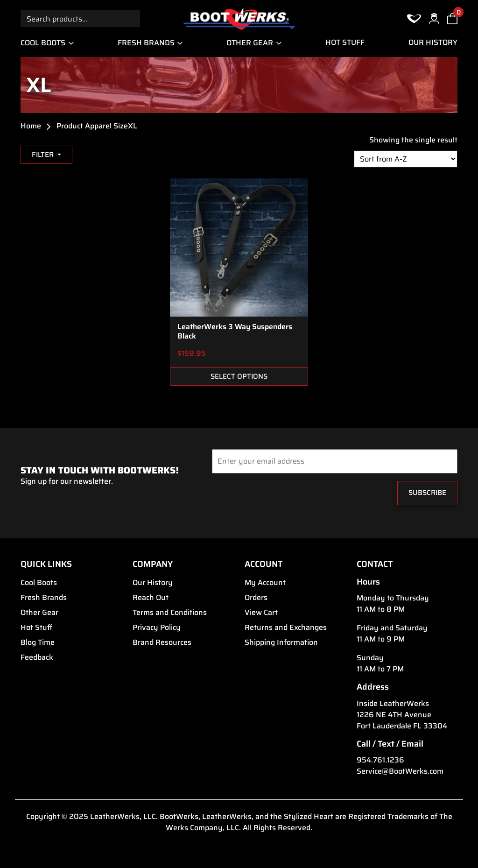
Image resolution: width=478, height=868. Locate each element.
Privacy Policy (157, 628)
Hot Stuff (345, 42)
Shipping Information (281, 642)
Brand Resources (162, 642)
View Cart (261, 613)
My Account (265, 583)
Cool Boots (43, 43)
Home (31, 126)
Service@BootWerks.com (400, 771)
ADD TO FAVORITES (295, 354)
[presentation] (269, 495)
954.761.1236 (380, 760)
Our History (433, 42)
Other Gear (250, 43)
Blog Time (38, 642)
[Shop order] (406, 159)
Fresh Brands (146, 43)
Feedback (37, 657)
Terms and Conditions (170, 613)
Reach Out (151, 598)
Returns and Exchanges (286, 628)
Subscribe (427, 492)
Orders (256, 598)
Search (132, 18)
